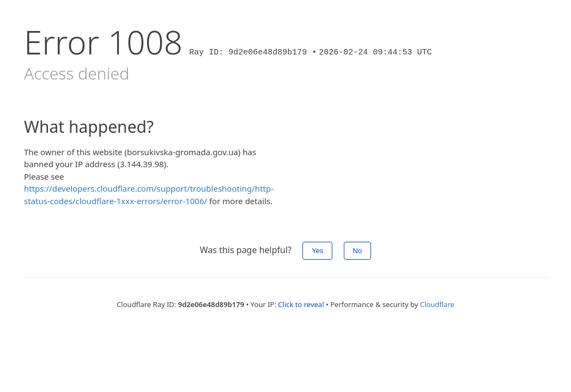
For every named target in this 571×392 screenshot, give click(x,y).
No (358, 251)
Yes (317, 251)
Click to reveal (301, 304)
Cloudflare (437, 304)
